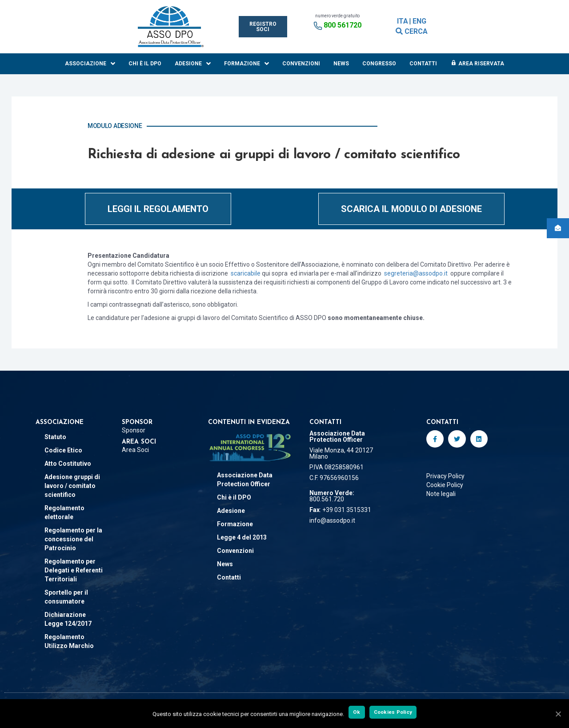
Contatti (423, 64)
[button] (263, 27)
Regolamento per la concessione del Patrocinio (73, 539)
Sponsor (134, 430)
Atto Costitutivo (68, 464)
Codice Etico (63, 450)
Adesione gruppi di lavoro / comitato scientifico (72, 486)
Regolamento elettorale (64, 512)
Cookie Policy (445, 485)
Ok (357, 712)
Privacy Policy (445, 476)
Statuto (55, 437)
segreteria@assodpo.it (416, 273)
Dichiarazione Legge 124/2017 (68, 619)
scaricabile (246, 273)
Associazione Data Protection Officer (245, 480)
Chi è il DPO (145, 64)
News (341, 64)
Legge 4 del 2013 (242, 537)
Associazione (90, 64)
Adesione (193, 64)
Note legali (441, 494)
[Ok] (558, 714)
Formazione (246, 64)
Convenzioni (301, 64)
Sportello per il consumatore (66, 597)
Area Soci (135, 450)
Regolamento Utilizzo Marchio (69, 641)
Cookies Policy (393, 712)
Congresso (379, 64)
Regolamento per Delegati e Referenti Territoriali (74, 570)
